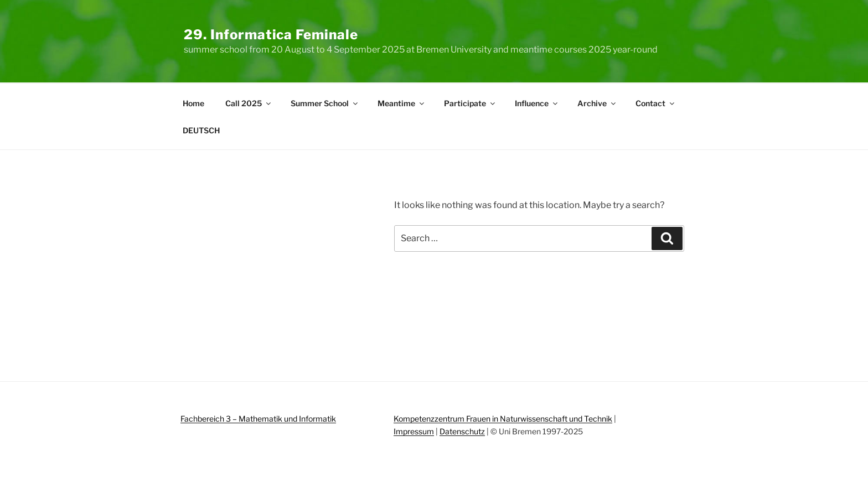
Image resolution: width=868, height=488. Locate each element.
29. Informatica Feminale (271, 35)
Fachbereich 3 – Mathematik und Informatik (258, 419)
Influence (537, 103)
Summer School (325, 103)
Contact (656, 103)
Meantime (402, 103)
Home (193, 103)
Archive (597, 103)
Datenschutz (462, 431)
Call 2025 (249, 103)
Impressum (414, 431)
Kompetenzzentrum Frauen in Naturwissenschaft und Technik (503, 419)
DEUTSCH (201, 130)
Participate (470, 103)
